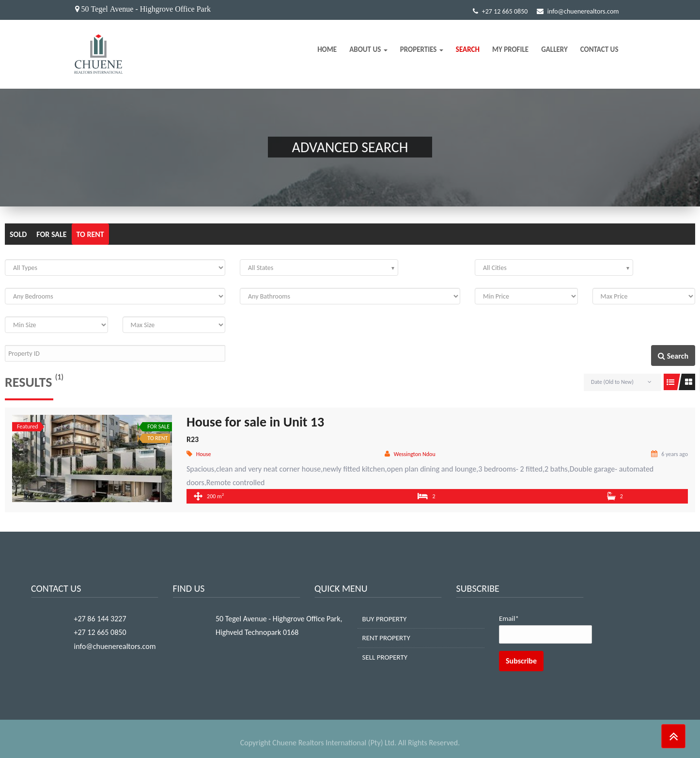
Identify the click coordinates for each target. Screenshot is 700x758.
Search (468, 49)
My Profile (510, 49)
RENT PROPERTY (386, 638)
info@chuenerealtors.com (578, 11)
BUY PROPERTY (385, 619)
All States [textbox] (261, 268)
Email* (545, 629)
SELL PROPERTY (385, 657)
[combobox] (319, 268)
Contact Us (599, 49)
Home (327, 49)
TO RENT (90, 234)
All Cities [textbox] (495, 268)
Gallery (554, 49)
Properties (422, 49)
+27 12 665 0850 (500, 11)
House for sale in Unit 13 (255, 422)
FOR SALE (51, 234)
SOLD (18, 234)
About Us (368, 49)
